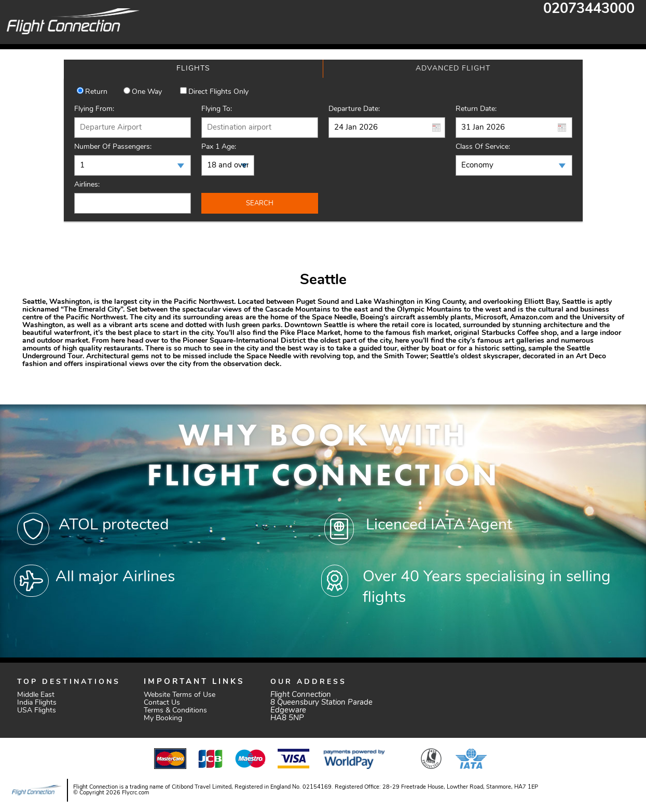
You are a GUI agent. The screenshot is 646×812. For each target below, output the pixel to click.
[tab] (194, 69)
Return (96, 92)
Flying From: (94, 109)
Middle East (36, 695)
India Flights (37, 703)
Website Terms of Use (180, 695)
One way (147, 92)
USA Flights (37, 711)
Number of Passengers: (113, 147)
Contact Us (162, 703)
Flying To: (217, 109)
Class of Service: (483, 147)
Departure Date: (354, 109)
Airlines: (87, 185)
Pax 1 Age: (219, 147)
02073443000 (589, 10)
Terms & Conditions (175, 711)
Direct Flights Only (218, 92)
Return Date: (476, 109)
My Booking (163, 718)
